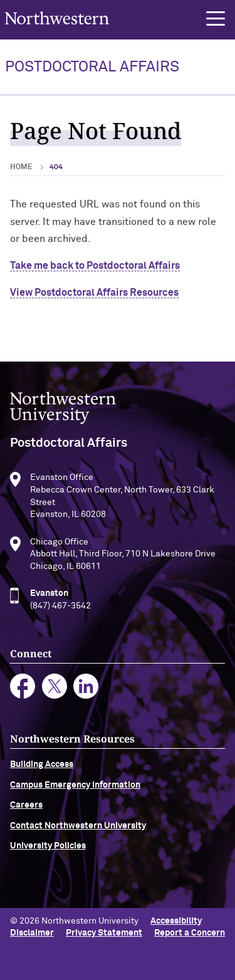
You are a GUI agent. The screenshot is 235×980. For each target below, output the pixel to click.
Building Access (42, 768)
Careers (26, 808)
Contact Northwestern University (78, 828)
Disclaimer (32, 933)
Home (21, 167)
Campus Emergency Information (75, 788)
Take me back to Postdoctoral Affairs (95, 266)
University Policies (48, 848)
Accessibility (176, 921)
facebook (23, 689)
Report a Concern (190, 933)
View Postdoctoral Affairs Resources (94, 293)
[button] (216, 19)
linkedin (86, 689)
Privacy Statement (104, 933)
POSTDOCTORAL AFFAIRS (92, 67)
